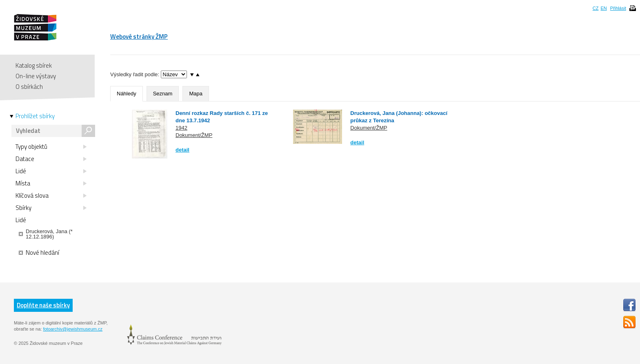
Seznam (163, 94)
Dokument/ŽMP (194, 135)
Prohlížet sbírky (35, 116)
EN (603, 8)
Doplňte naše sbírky (43, 305)
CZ (596, 8)
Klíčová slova (51, 196)
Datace (51, 159)
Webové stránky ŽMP (139, 36)
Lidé (51, 171)
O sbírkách (29, 87)
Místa (51, 183)
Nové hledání (39, 253)
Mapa (196, 94)
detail (182, 150)
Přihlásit (618, 8)
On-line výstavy (36, 76)
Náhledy (127, 94)
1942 (181, 128)
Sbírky (51, 208)
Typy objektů (51, 147)
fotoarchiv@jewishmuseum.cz (73, 329)
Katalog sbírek (34, 65)
